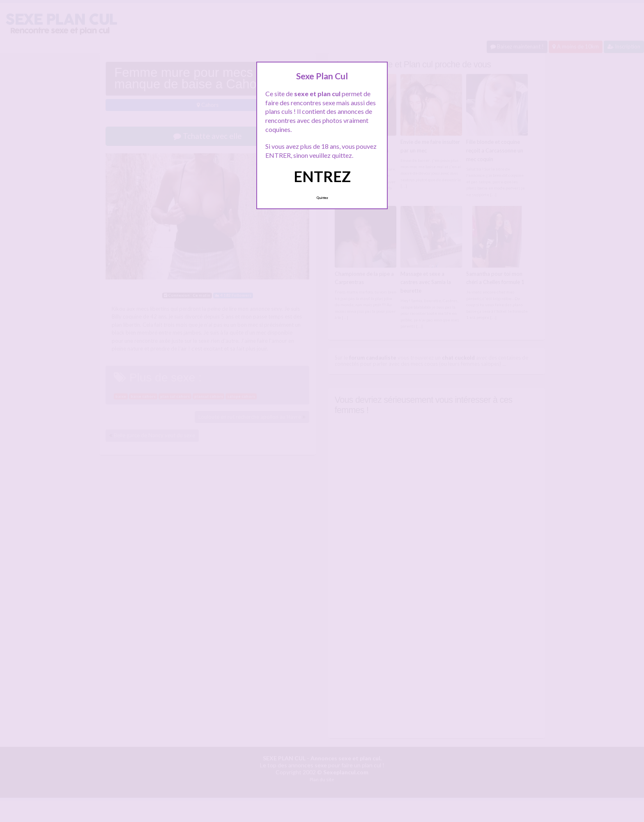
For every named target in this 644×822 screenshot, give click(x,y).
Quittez (322, 198)
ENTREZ (322, 176)
